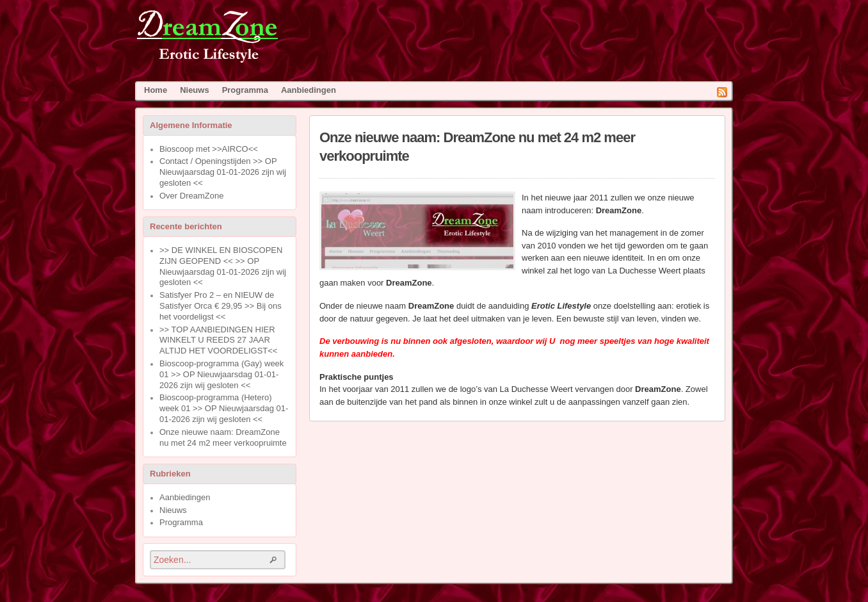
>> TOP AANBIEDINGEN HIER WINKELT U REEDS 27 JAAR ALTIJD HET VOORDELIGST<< (218, 340)
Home (156, 90)
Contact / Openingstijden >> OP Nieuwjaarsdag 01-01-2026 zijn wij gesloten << (223, 172)
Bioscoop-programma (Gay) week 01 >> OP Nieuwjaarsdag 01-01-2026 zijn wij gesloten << (221, 374)
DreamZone (232, 37)
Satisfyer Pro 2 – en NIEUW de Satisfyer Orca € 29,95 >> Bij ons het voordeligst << (221, 306)
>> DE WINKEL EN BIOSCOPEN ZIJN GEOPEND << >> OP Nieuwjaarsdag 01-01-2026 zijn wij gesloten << (223, 266)
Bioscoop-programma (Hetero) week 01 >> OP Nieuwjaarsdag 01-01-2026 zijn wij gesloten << (224, 408)
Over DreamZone (191, 196)
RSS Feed (722, 92)
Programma (245, 90)
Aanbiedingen (309, 90)
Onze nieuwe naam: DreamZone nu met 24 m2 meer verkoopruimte (223, 437)
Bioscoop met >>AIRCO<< (209, 149)
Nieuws (195, 90)
